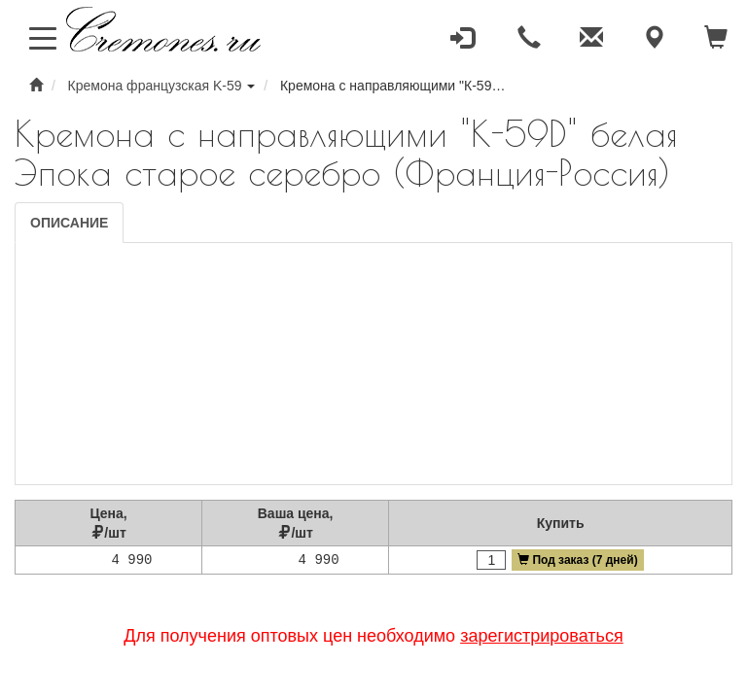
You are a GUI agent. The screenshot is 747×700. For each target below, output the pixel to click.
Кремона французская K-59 (155, 86)
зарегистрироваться (542, 636)
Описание (69, 223)
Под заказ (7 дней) (577, 560)
